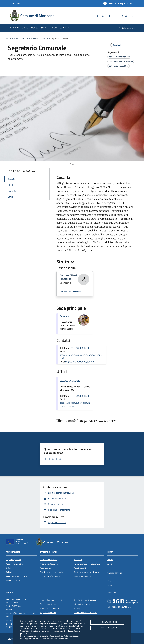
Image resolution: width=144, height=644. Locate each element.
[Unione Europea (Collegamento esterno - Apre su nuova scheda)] (19, 542)
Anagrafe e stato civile (49, 564)
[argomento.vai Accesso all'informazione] (119, 57)
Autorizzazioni (46, 568)
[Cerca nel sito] (132, 16)
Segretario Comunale (70, 381)
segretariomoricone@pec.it (80, 362)
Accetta (107, 628)
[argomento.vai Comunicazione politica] (119, 66)
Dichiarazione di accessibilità (85, 613)
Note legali (78, 608)
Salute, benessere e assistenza (86, 572)
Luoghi (110, 581)
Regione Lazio (14, 3)
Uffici (8, 568)
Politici (9, 572)
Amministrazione (21, 38)
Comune (64, 316)
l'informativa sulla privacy (60, 638)
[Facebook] (108, 16)
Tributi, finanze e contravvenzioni (87, 564)
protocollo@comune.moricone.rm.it (21, 613)
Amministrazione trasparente (86, 600)
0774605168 (15, 606)
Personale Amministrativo (17, 576)
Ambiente (78, 560)
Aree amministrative (39, 38)
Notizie (110, 560)
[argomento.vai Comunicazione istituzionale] (121, 61)
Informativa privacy (82, 604)
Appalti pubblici (80, 568)
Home (9, 38)
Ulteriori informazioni (71, 292)
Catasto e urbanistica (49, 560)
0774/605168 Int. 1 (79, 348)
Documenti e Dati (13, 580)
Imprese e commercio (83, 576)
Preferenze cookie (71, 636)
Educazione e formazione (50, 576)
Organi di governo (13, 560)
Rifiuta (107, 622)
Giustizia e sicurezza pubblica (52, 572)
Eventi (110, 585)
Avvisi (110, 564)
